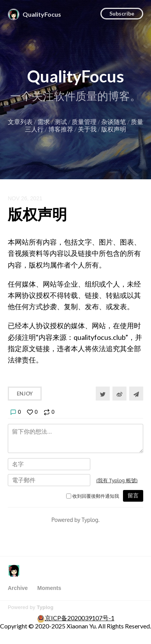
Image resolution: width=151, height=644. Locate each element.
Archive (18, 588)
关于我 (87, 129)
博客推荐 (61, 129)
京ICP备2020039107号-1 (80, 618)
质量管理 (84, 122)
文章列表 (20, 122)
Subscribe (122, 13)
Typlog (45, 607)
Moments (49, 588)
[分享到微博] (119, 394)
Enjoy (25, 394)
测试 (61, 122)
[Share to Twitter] (103, 394)
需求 (44, 122)
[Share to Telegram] (136, 394)
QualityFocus (76, 76)
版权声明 (114, 129)
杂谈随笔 (114, 122)
